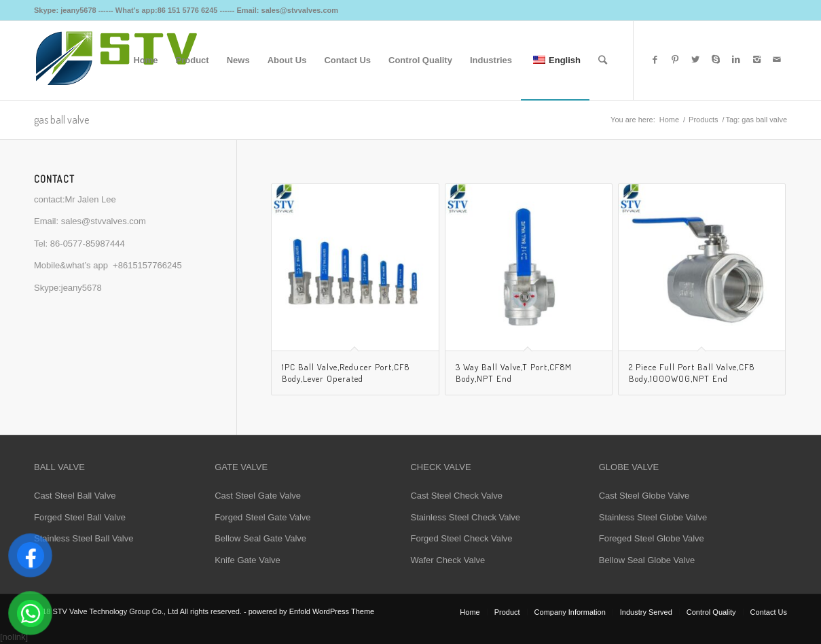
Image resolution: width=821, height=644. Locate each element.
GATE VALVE (241, 467)
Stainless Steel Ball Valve (84, 538)
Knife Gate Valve (248, 560)
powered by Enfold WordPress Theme (311, 611)
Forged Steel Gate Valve (262, 517)
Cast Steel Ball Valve (75, 496)
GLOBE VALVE (629, 467)
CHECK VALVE (440, 467)
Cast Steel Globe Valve (644, 496)
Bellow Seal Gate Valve (260, 538)
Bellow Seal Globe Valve (647, 560)
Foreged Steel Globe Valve (652, 538)
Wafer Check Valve (448, 560)
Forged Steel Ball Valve (80, 517)
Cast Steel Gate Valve (258, 496)
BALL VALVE (59, 467)
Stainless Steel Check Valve (465, 517)
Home (669, 120)
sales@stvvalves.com (104, 221)
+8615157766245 (147, 265)
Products (703, 120)
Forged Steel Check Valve (461, 538)
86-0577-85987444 (88, 244)
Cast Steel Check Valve (456, 496)
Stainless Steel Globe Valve (653, 517)
